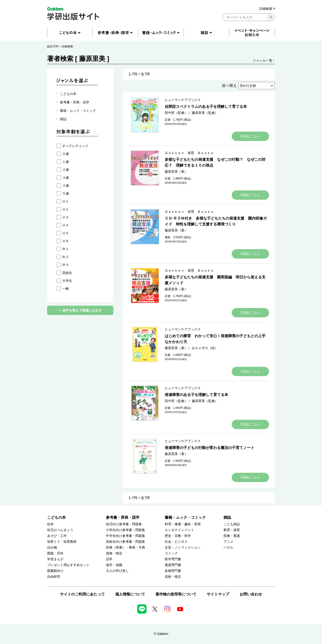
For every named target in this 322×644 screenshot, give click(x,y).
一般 (66, 289)
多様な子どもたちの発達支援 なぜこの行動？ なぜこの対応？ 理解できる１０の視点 (215, 162)
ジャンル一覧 (264, 60)
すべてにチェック (75, 146)
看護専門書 (173, 565)
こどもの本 (56, 517)
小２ (66, 209)
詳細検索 (267, 9)
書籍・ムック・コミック (185, 517)
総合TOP (53, 46)
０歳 (66, 154)
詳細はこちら (250, 136)
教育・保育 (232, 530)
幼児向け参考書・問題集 (124, 524)
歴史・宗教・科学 (178, 536)
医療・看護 (232, 536)
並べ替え (229, 86)
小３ (66, 217)
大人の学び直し (117, 571)
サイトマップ (218, 594)
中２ (66, 257)
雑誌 (227, 517)
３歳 (66, 178)
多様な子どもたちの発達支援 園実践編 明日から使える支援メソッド (215, 280)
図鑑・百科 (55, 553)
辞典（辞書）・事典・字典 (126, 548)
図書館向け (55, 571)
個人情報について (130, 594)
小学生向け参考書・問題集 (126, 530)
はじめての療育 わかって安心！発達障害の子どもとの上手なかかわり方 (215, 339)
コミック (171, 553)
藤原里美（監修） (205, 113)
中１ (66, 249)
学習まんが (55, 559)
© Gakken (161, 634)
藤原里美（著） (176, 171)
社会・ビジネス (176, 542)
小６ (66, 241)
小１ (66, 201)
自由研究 (54, 577)
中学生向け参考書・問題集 (126, 536)
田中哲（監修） (176, 113)
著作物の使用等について (176, 594)
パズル (228, 548)
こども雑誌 (232, 524)
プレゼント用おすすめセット (68, 565)
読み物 (52, 548)
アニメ (228, 542)
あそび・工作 (57, 536)
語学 (109, 559)
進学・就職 (114, 565)
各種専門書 (173, 571)
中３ (66, 265)
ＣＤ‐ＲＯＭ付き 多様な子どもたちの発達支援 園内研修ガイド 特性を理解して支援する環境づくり (216, 221)
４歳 (66, 185)
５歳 (66, 193)
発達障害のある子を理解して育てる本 (196, 395)
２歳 (66, 170)
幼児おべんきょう (60, 530)
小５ (66, 233)
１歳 (66, 162)
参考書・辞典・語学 (123, 517)
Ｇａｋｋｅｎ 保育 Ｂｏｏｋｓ (189, 153)
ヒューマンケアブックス (183, 100)
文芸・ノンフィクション (183, 548)
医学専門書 (173, 559)
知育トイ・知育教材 (62, 542)
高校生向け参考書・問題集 (126, 542)
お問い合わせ (251, 594)
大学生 (67, 281)
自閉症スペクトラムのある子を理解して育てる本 (206, 107)
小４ (66, 225)
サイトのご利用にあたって (82, 594)
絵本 (50, 524)
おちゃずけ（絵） (205, 348)
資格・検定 (114, 553)
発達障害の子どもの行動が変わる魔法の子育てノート (210, 448)
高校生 (67, 273)
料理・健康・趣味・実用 (183, 524)
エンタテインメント (179, 530)
